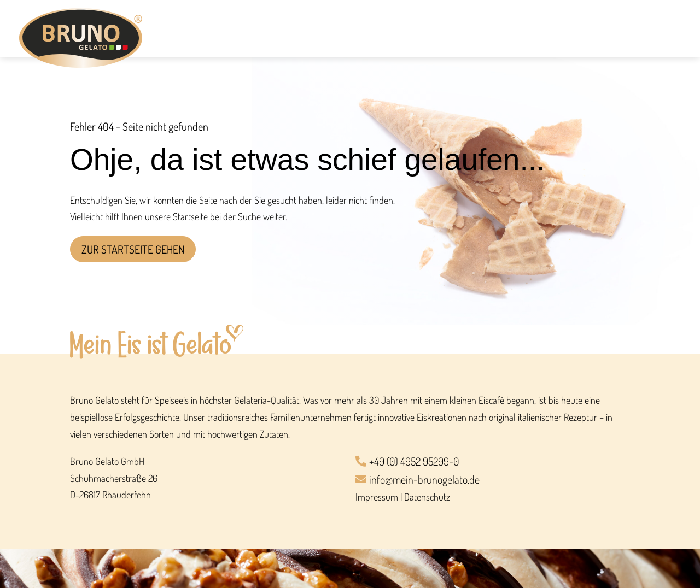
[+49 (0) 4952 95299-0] (493, 462)
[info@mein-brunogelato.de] (493, 480)
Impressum (377, 497)
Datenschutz (427, 497)
